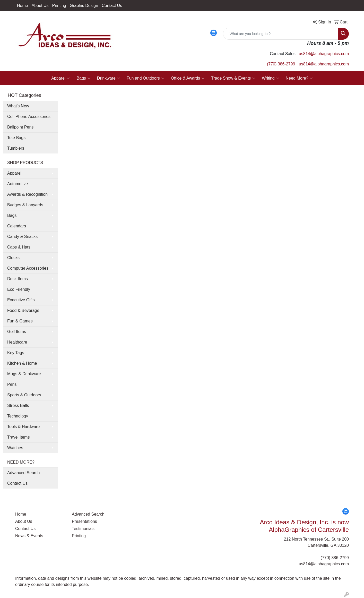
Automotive (18, 184)
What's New (18, 106)
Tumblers (16, 148)
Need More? (299, 78)
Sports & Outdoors (24, 395)
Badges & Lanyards (25, 205)
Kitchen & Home (22, 363)
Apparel (60, 78)
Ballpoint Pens (20, 127)
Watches (15, 448)
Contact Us (112, 6)
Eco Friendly (19, 289)
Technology (18, 416)
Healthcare (17, 342)
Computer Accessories (28, 268)
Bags (83, 78)
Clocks (13, 258)
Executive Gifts (21, 300)
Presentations (84, 521)
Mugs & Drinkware (24, 374)
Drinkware (109, 78)
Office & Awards (188, 78)
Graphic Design (84, 6)
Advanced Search (23, 473)
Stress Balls (18, 405)
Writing (270, 78)
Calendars (17, 226)
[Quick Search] (280, 34)
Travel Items (18, 437)
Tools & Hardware (23, 427)
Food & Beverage (23, 310)
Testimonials (83, 529)
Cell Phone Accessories (29, 117)
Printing (59, 6)
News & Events (29, 536)
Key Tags (16, 353)
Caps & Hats (19, 247)
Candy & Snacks (22, 237)
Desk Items (18, 279)
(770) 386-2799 (281, 64)
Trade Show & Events (233, 78)
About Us (40, 6)
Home (23, 6)
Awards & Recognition (27, 194)
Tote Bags (16, 138)
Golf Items (17, 332)
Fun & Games (20, 321)
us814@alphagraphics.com (324, 54)
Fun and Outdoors (145, 78)
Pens (12, 384)
